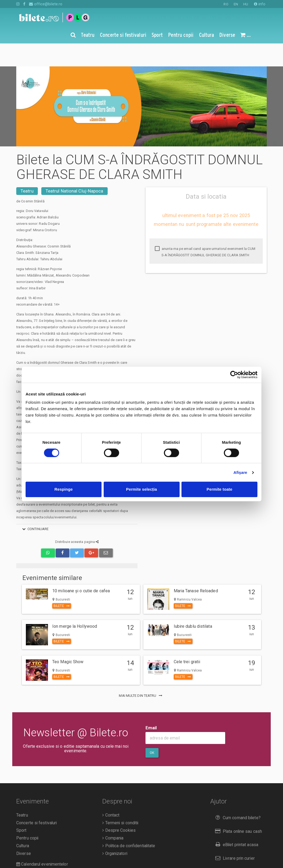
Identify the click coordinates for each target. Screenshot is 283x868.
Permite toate (219, 489)
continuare (35, 506)
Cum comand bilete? (237, 795)
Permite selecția (141, 489)
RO (226, 4)
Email (151, 705)
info (260, 4)
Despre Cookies (119, 807)
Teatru (27, 168)
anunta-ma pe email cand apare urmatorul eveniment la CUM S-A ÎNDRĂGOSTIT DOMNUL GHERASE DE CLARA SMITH (205, 229)
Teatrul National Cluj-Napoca (74, 168)
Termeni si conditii (120, 800)
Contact (111, 792)
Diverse (24, 830)
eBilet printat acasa (236, 821)
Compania (113, 815)
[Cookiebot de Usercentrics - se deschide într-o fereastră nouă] (234, 375)
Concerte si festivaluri (37, 800)
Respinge (63, 489)
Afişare (240, 472)
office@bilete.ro (46, 4)
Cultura (23, 823)
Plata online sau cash (238, 808)
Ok (152, 729)
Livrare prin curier (234, 835)
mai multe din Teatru (141, 672)
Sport (21, 807)
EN (236, 4)
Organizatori (115, 830)
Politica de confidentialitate (129, 823)
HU (246, 4)
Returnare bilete (233, 849)
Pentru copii (27, 815)
